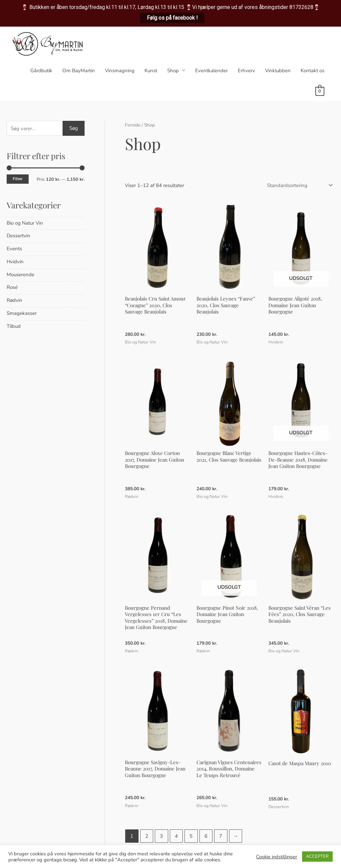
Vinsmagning (120, 71)
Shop (173, 71)
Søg (74, 128)
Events (14, 249)
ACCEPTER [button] (317, 856)
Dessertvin (18, 236)
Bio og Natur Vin (25, 223)
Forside (133, 125)
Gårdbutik (41, 71)
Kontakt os (313, 71)
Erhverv (246, 71)
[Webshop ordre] (299, 185)
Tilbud (14, 326)
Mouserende (20, 275)
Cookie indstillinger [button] (277, 857)
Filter (18, 179)
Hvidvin (15, 262)
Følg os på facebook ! (172, 18)
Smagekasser (22, 313)
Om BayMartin (79, 71)
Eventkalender (211, 71)
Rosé (12, 287)
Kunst (151, 71)
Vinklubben (278, 71)
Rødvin (14, 300)
